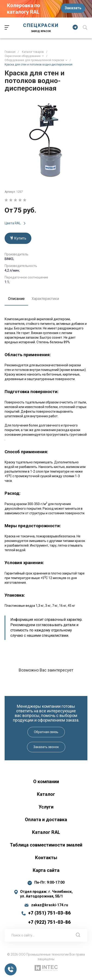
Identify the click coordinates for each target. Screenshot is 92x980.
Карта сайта (46, 870)
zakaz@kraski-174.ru (50, 905)
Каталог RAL (46, 832)
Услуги (46, 807)
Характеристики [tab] (45, 299)
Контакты (46, 858)
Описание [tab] (16, 299)
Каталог (46, 794)
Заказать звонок (46, 747)
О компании (46, 782)
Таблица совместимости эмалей (46, 845)
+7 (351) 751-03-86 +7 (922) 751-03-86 (49, 918)
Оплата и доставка (46, 820)
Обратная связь (46, 732)
